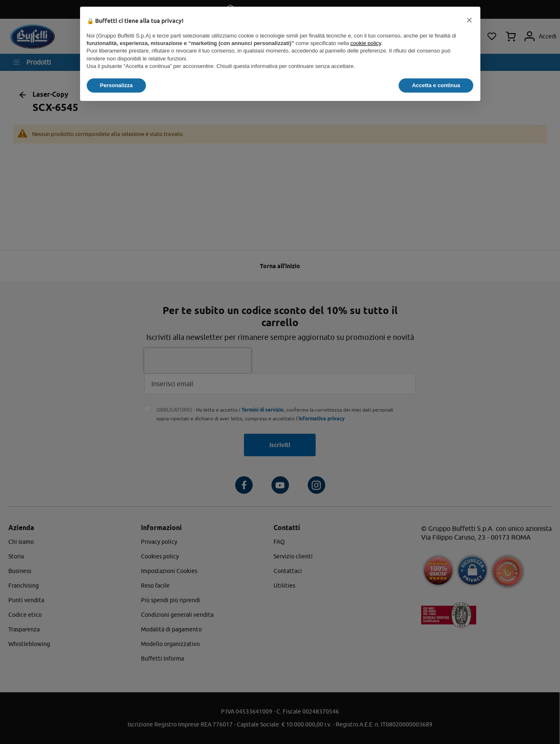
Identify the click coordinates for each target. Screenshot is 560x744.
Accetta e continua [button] (436, 85)
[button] (470, 20)
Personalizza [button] (117, 85)
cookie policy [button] (365, 43)
